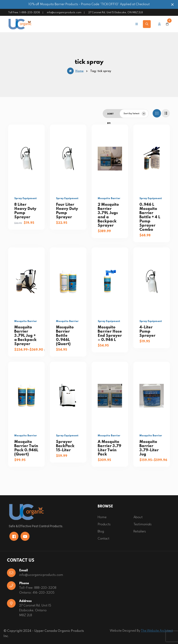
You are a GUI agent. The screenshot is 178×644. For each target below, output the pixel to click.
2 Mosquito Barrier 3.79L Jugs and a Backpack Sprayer (108, 215)
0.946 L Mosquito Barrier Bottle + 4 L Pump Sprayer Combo (150, 217)
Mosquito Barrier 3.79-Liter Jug (149, 448)
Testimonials (143, 524)
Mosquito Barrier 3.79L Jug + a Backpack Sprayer (25, 336)
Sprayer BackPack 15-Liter (65, 446)
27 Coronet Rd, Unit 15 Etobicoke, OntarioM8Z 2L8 (35, 610)
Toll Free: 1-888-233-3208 (24, 13)
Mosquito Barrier (109, 198)
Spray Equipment (25, 198)
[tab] (157, 113)
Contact (104, 539)
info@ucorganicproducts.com (64, 13)
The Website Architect (157, 631)
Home (75, 71)
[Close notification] (172, 5)
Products (104, 524)
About (138, 517)
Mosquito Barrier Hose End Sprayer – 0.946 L (110, 334)
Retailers (140, 532)
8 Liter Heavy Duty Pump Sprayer (25, 211)
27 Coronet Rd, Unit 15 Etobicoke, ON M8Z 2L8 (116, 13)
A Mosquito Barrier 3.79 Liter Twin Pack (109, 448)
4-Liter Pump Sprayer (147, 332)
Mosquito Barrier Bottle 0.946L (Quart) (65, 336)
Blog (101, 532)
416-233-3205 (43, 593)
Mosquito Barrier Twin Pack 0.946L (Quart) (26, 448)
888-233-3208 (45, 588)
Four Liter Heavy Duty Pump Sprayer (67, 211)
